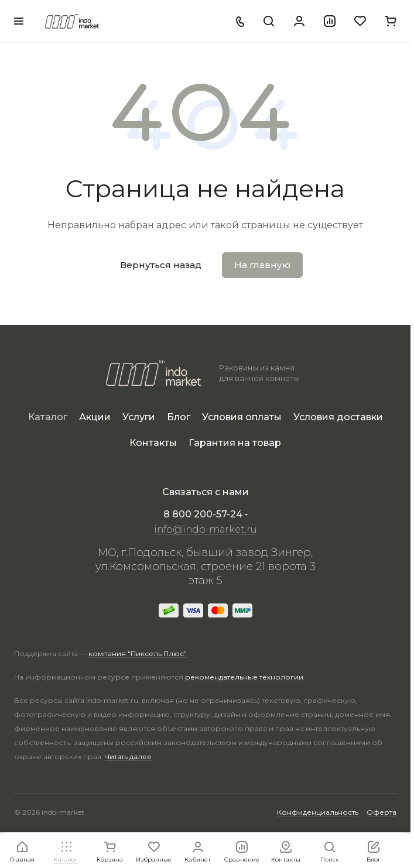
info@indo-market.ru (206, 529)
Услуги (139, 417)
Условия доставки (338, 417)
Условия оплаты (242, 417)
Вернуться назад (161, 265)
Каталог (48, 417)
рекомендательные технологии (244, 677)
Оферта (382, 812)
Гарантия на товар (235, 443)
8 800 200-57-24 (203, 514)
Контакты (153, 443)
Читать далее (128, 757)
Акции (95, 417)
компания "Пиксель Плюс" (138, 653)
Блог (179, 417)
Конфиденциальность (318, 812)
